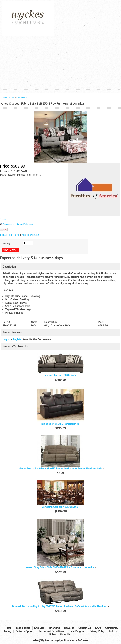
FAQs (98, 628)
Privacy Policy (97, 631)
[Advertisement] (60, 63)
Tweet (4, 219)
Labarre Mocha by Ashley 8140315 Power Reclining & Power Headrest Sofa (60, 469)
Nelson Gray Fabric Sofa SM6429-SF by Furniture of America (60, 568)
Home (4, 98)
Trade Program (77, 631)
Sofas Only (22, 98)
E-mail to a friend (10, 235)
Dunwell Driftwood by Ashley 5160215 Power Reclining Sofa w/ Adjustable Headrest (60, 607)
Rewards (69, 628)
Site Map (39, 628)
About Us (65, 635)
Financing (54, 628)
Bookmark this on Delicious (18, 224)
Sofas (12, 98)
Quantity (6, 244)
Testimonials (23, 628)
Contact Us (85, 628)
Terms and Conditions (51, 631)
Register (18, 340)
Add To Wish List (31, 235)
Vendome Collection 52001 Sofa (60, 507)
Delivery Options (25, 631)
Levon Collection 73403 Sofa (60, 375)
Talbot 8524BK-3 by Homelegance (60, 424)
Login (6, 340)
